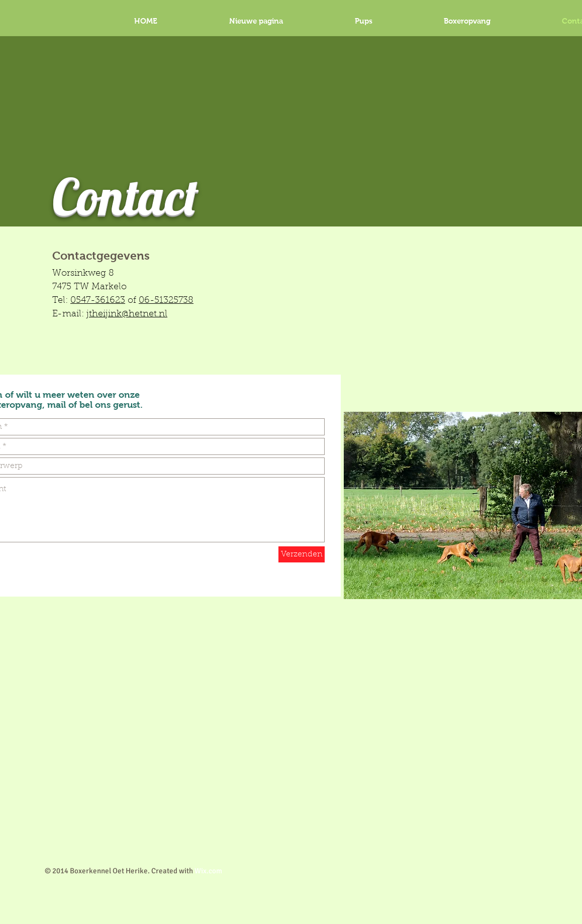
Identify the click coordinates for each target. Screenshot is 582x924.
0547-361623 (98, 301)
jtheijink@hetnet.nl (127, 314)
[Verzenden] (302, 554)
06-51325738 (166, 301)
